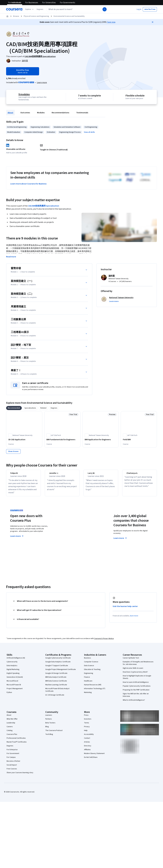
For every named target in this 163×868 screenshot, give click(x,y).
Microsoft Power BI (14, 687)
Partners (49, 721)
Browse (16, 16)
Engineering (89, 676)
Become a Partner (13, 763)
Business (87, 660)
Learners (49, 717)
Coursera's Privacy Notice (104, 641)
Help (86, 733)
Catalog (10, 733)
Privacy (87, 729)
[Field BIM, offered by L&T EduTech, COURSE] (139, 440)
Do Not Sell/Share (91, 760)
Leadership (11, 725)
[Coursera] (14, 9)
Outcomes (25, 113)
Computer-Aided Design (34, 132)
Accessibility (89, 737)
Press (86, 717)
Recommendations (60, 113)
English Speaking (13, 676)
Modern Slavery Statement (94, 756)
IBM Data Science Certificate (56, 683)
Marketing (88, 695)
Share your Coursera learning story (20, 775)
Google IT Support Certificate (57, 668)
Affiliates (87, 752)
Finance (87, 679)
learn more (134, 618)
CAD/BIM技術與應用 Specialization (44, 206)
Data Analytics (12, 668)
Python (9, 695)
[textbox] (77, 9)
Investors (88, 721)
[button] (40, 9)
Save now (111, 22)
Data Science (89, 668)
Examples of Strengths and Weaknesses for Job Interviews (138, 665)
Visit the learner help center (125, 609)
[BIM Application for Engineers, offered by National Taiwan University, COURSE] (101, 440)
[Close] (153, 22)
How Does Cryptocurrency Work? (135, 674)
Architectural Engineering (17, 127)
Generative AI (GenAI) (15, 679)
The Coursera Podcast (54, 733)
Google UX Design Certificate (56, 676)
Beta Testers (50, 725)
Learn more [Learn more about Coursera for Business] (120, 540)
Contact (87, 740)
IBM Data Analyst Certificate (56, 679)
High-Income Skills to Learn (133, 670)
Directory (88, 748)
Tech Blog (49, 737)
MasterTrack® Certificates (17, 744)
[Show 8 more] (13, 451)
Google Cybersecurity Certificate (58, 660)
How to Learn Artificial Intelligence (136, 684)
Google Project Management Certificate (61, 672)
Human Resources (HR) (93, 687)
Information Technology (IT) (95, 691)
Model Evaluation (14, 132)
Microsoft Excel (12, 683)
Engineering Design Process (70, 132)
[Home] (7, 16)
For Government (13, 756)
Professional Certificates (16, 740)
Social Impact (12, 767)
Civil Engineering (91, 127)
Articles (87, 744)
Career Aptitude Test (131, 660)
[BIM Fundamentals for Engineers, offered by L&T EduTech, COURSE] (62, 440)
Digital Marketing (13, 672)
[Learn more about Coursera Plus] (42, 82)
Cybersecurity (12, 664)
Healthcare (88, 683)
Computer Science (91, 664)
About (10, 113)
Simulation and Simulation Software (67, 127)
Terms (87, 725)
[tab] (14, 408)
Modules (41, 113)
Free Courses (12, 771)
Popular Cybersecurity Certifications (137, 688)
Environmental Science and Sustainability (69, 16)
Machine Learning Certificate (56, 687)
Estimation (51, 132)
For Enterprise (12, 752)
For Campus (11, 760)
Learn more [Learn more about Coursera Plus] (17, 538)
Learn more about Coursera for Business (28, 184)
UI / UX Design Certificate (55, 697)
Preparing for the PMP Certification (136, 692)
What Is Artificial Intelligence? (134, 702)
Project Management (15, 691)
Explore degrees (70, 536)
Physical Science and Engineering (36, 16)
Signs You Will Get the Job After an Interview (136, 697)
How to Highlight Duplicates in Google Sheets (137, 679)
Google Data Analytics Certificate (58, 664)
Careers (10, 729)
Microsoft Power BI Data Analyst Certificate (57, 692)
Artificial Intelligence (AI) (16, 660)
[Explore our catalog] (30, 9)
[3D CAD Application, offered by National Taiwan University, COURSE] (24, 440)
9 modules (24, 94)
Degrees (10, 748)
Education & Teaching (92, 672)
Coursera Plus (12, 737)
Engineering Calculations (40, 127)
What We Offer (12, 721)
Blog (47, 729)
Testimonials (82, 113)
